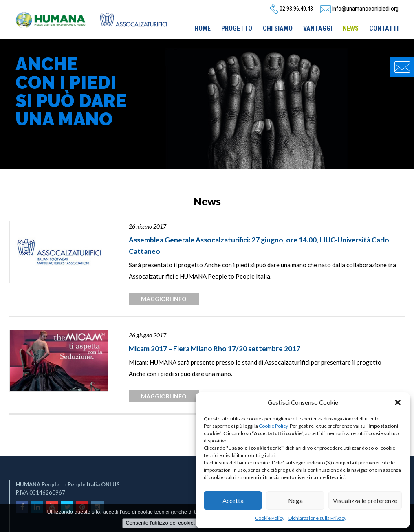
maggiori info (164, 299)
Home (203, 28)
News (351, 28)
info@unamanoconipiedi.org (359, 9)
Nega (295, 501)
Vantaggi (318, 28)
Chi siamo (278, 28)
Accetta (233, 501)
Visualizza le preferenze (365, 501)
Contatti (384, 28)
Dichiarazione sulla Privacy (317, 518)
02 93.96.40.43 (292, 9)
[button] (398, 402)
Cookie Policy (273, 426)
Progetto (237, 28)
